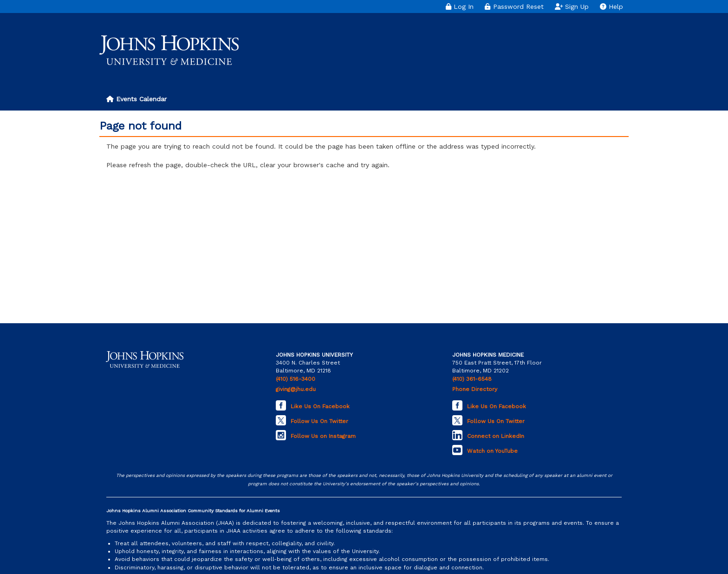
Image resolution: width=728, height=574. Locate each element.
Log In (460, 7)
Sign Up (572, 7)
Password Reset (514, 7)
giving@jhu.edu (296, 389)
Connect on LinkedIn (496, 436)
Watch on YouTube (492, 451)
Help (611, 7)
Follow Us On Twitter (319, 421)
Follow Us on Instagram (323, 436)
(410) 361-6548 (472, 379)
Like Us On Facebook (320, 406)
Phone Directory (475, 389)
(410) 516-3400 (296, 379)
